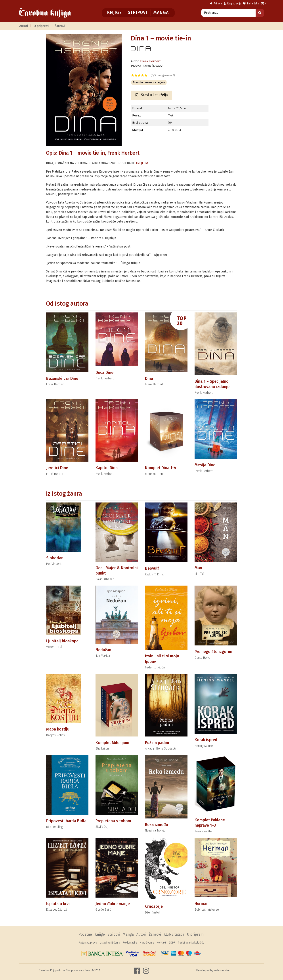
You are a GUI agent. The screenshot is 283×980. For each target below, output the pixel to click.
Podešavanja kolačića (191, 943)
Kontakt (161, 943)
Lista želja (251, 4)
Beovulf (152, 568)
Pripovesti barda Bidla (66, 821)
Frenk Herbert (150, 61)
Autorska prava (88, 943)
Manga (161, 12)
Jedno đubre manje (113, 904)
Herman (202, 904)
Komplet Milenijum (112, 743)
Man (198, 568)
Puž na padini (157, 743)
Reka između (157, 825)
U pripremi (41, 26)
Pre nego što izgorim (213, 652)
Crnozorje (154, 906)
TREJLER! (142, 163)
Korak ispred (206, 740)
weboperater (222, 970)
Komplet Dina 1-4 (161, 468)
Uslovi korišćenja (110, 943)
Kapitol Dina (107, 468)
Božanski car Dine (62, 379)
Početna (85, 934)
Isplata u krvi (58, 904)
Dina (149, 379)
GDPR (172, 943)
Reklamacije (130, 943)
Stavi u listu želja (152, 95)
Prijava (216, 4)
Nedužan (103, 650)
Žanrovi (60, 26)
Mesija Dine (205, 465)
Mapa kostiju (58, 729)
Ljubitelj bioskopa (62, 641)
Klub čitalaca (174, 934)
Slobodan (55, 558)
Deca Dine (104, 373)
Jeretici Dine (57, 468)
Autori (24, 26)
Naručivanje (147, 943)
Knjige (114, 12)
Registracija (233, 4)
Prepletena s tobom (113, 821)
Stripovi (137, 12)
